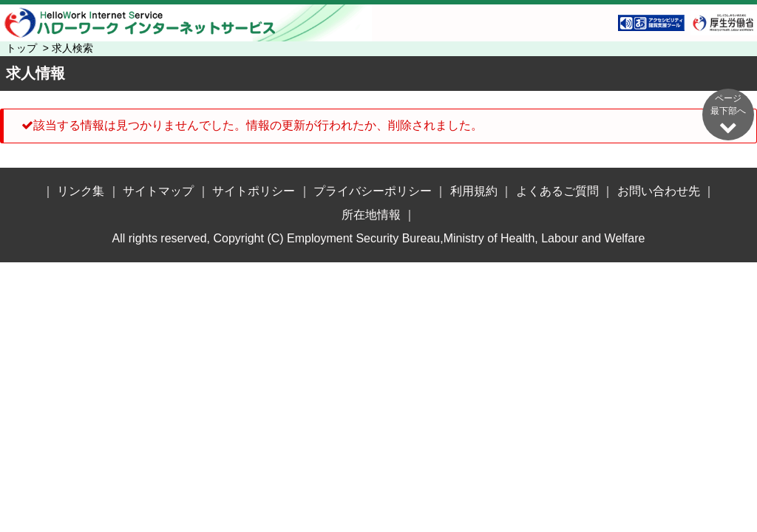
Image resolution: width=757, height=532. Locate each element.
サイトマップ (158, 191)
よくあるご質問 (557, 191)
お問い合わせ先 (659, 191)
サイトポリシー (254, 191)
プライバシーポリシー (373, 191)
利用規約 (474, 191)
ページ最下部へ (728, 114)
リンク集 (81, 191)
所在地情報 (371, 215)
